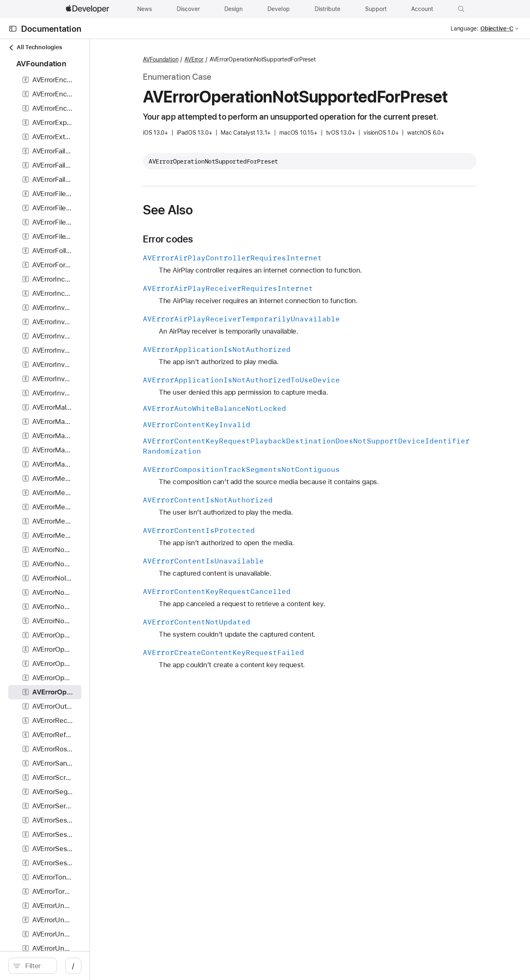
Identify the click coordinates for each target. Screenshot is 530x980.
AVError (246, 59)
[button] (461, 9)
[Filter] (73, 966)
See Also (220, 228)
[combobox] (73, 966)
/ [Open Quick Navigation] (146, 966)
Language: (464, 28)
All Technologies (35, 47)
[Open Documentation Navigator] (13, 29)
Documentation (51, 29)
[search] (69, 966)
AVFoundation (213, 59)
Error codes (220, 257)
